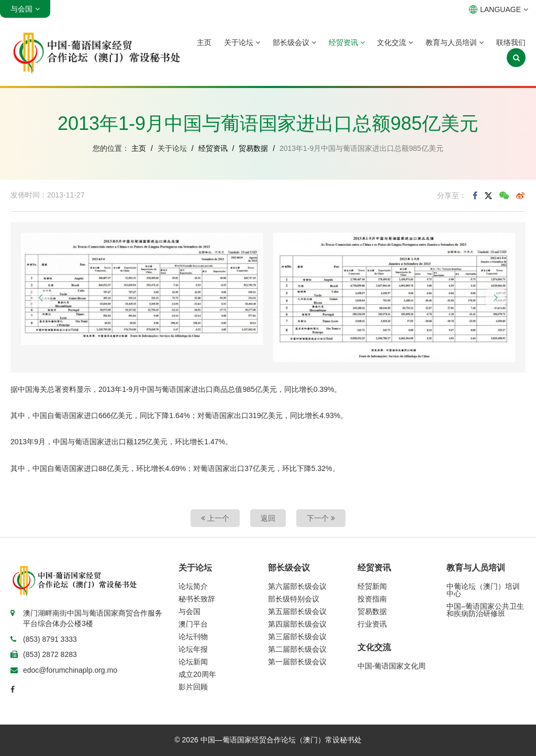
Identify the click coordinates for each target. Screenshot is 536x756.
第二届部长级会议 (297, 649)
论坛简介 (193, 586)
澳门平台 (193, 624)
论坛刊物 (193, 637)
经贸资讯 (347, 42)
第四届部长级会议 (297, 624)
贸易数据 (253, 148)
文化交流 (395, 42)
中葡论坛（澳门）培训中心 (483, 590)
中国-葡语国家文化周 (392, 666)
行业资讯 (372, 624)
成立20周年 (197, 674)
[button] (41, 298)
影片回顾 (193, 687)
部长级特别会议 (294, 599)
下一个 (321, 518)
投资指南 (372, 599)
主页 (204, 42)
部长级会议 (294, 42)
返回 (268, 518)
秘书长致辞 (197, 599)
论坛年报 (193, 649)
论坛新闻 (193, 662)
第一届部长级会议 (297, 662)
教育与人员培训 (455, 42)
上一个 (215, 518)
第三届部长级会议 (297, 637)
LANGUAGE (499, 9)
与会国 (189, 611)
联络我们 (511, 42)
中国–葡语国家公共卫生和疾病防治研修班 (485, 610)
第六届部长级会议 (297, 586)
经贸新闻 (372, 586)
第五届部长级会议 (297, 611)
